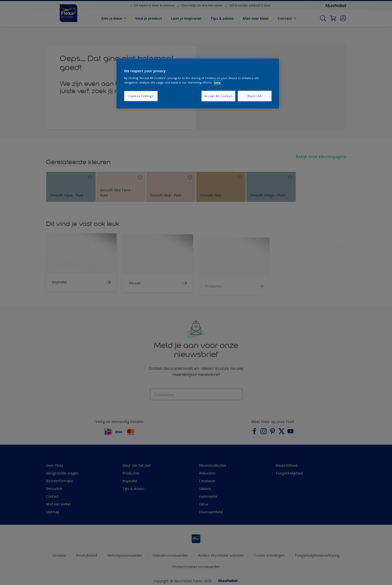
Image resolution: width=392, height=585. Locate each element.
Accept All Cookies (218, 96)
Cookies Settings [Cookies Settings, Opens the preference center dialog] (141, 96)
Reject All (255, 96)
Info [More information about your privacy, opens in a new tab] (217, 82)
